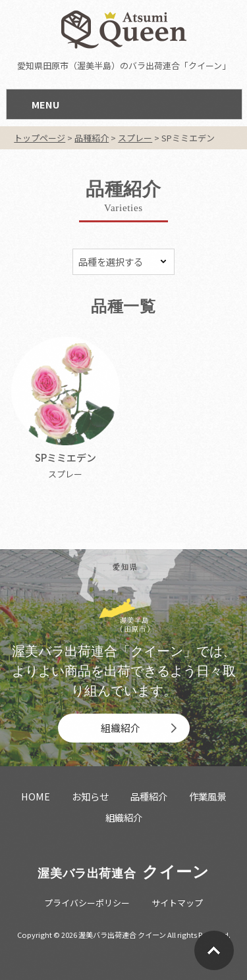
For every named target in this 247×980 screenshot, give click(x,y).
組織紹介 (121, 728)
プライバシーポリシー (87, 903)
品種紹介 (149, 796)
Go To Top (214, 950)
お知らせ (90, 796)
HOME (36, 796)
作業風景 (207, 796)
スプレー (65, 474)
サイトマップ (177, 903)
